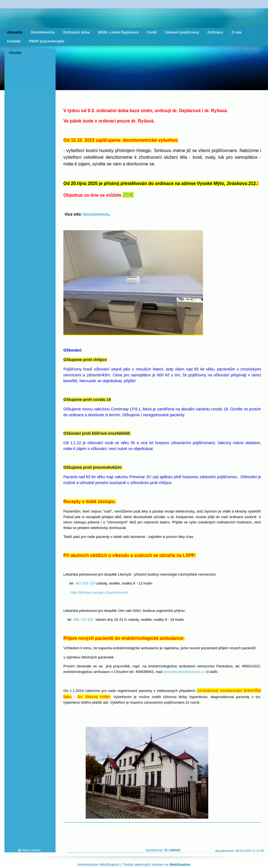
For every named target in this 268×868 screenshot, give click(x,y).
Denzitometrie (96, 214)
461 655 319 (85, 583)
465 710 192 (83, 620)
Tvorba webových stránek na (156, 865)
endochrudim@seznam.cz (184, 672)
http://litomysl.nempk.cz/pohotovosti (99, 592)
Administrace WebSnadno (98, 865)
